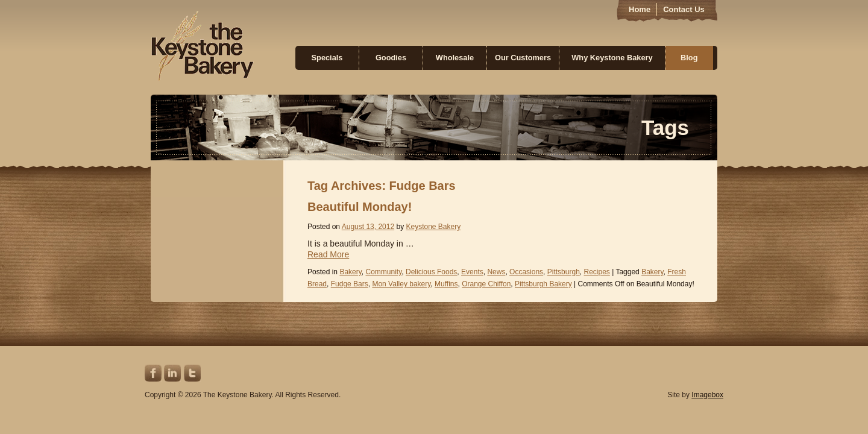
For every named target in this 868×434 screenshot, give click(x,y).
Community (384, 272)
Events (472, 272)
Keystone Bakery (202, 46)
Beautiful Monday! (360, 207)
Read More (328, 254)
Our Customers (523, 58)
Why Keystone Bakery (612, 58)
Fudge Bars (350, 284)
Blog (689, 58)
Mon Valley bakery (401, 284)
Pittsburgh (564, 272)
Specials (327, 58)
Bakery (350, 272)
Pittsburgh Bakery (543, 284)
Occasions (526, 272)
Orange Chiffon (486, 284)
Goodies (391, 58)
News (496, 272)
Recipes (596, 272)
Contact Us (684, 9)
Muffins (446, 284)
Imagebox (707, 395)
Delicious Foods (431, 272)
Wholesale (455, 58)
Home (640, 9)
